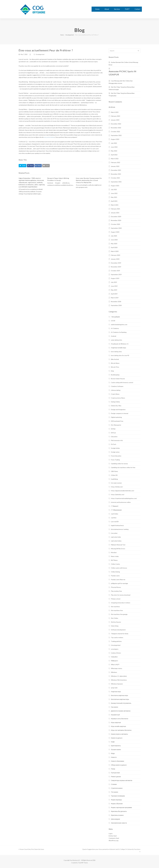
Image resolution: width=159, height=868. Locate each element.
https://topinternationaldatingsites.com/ (124, 498)
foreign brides (115, 448)
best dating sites (116, 352)
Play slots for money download (121, 595)
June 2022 (114, 147)
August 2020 (115, 232)
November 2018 (116, 302)
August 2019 (115, 278)
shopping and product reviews (121, 603)
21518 (113, 321)
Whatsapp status (117, 668)
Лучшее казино (116, 749)
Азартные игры (116, 692)
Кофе (113, 742)
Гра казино (115, 707)
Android (114, 336)
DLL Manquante (116, 425)
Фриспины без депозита (119, 811)
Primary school (116, 599)
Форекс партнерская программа (121, 807)
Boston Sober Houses (118, 379)
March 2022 (115, 159)
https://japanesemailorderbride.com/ (123, 491)
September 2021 (116, 182)
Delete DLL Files (116, 406)
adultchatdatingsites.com (119, 324)
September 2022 (116, 135)
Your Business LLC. (75, 860)
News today (115, 556)
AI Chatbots (115, 328)
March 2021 (115, 205)
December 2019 (116, 263)
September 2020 (116, 228)
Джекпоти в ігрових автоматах (121, 711)
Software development (118, 630)
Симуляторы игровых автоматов (122, 780)
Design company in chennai (120, 413)
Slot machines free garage (119, 614)
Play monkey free (116, 591)
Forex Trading (115, 460)
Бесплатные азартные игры (120, 699)
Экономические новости (119, 823)
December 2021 (116, 170)
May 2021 (114, 197)
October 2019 (115, 271)
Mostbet (114, 552)
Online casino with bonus (119, 568)
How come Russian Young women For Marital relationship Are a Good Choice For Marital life (89, 180)
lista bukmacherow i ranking (120, 529)
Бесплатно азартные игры (120, 695)
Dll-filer (113, 429)
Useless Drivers (116, 653)
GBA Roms (114, 471)
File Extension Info (117, 440)
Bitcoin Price (115, 367)
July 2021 (114, 189)
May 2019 (114, 290)
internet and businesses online (121, 502)
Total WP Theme (83, 863)
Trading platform (116, 641)
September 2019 (116, 274)
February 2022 (115, 162)
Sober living (115, 626)
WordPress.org (114, 840)
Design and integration (118, 409)
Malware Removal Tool (118, 545)
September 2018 (116, 305)
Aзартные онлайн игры (118, 348)
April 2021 (114, 201)
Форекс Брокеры (116, 800)
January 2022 (115, 166)
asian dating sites (117, 340)
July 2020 (114, 236)
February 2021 (115, 209)
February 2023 (115, 116)
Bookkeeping (115, 375)
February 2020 (115, 255)
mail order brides (116, 541)
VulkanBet (114, 657)
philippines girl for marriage (120, 583)
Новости (114, 757)
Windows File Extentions (119, 680)
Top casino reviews (117, 637)
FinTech (114, 444)
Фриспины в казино (117, 815)
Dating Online (115, 402)
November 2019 (116, 267)
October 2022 (115, 132)
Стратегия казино (117, 788)
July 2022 (114, 143)
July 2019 (114, 282)
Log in (111, 833)
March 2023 (115, 112)
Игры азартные (116, 722)
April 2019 (114, 294)
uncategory (115, 649)
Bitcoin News (115, 363)
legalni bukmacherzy (117, 525)
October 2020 (115, 224)
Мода (113, 753)
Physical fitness (116, 587)
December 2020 (116, 217)
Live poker (114, 533)
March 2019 (115, 298)
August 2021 (115, 186)
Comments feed (114, 838)
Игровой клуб (115, 715)
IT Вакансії (115, 506)
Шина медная (115, 819)
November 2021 (116, 174)
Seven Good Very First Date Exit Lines (31, 849)
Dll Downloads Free (117, 421)
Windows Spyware (117, 684)
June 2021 (114, 193)
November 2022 (116, 128)
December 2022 (116, 124)
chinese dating (116, 390)
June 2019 (114, 286)
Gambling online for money (119, 464)
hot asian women (116, 483)
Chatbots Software (117, 386)
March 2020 (115, 251)
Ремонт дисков (116, 777)
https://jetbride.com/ (118, 494)
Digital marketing (116, 417)
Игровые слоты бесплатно (120, 719)
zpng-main (114, 688)
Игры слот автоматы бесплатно (121, 730)
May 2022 (114, 151)
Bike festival (115, 359)
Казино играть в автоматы (119, 734)
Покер (113, 769)
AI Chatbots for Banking (119, 332)
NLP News (114, 560)
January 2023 (115, 120)
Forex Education (116, 456)
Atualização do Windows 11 (120, 344)
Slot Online (115, 618)
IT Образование (116, 510)
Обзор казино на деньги (119, 765)
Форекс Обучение (117, 804)
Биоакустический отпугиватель (121, 703)
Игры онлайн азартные (118, 726)
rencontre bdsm (49, 137)
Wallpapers (115, 661)
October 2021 (115, 178)
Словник (114, 784)
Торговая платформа (118, 796)
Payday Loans (115, 576)
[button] (23, 166)
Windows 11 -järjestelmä (119, 676)
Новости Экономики (118, 761)
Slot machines (115, 607)
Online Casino (115, 564)
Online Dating (115, 572)
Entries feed (113, 836)
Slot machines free (117, 610)
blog (112, 371)
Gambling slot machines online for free (123, 467)
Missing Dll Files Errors (118, 549)
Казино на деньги (117, 738)
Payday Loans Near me (118, 579)
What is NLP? (115, 664)
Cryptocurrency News (118, 398)
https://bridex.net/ (117, 487)
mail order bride (116, 537)
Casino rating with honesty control (122, 382)
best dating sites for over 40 (120, 355)
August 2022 (115, 139)
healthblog (114, 479)
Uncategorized (40, 54)
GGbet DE (114, 475)
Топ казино (115, 792)
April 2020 (114, 247)
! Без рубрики (115, 317)
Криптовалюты (116, 746)
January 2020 (115, 259)
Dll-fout (113, 433)
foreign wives (115, 452)
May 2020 (114, 244)
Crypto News (115, 394)
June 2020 (114, 240)
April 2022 (114, 155)
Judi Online (115, 514)
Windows (114, 672)
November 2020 (116, 220)
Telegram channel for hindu (120, 634)
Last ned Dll (115, 522)
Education (114, 437)
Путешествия (115, 773)
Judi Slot (114, 518)
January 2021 (115, 213)
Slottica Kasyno (116, 622)
